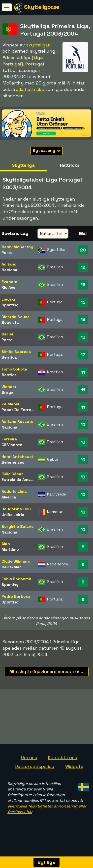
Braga (7, 392)
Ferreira (9, 439)
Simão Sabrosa (16, 352)
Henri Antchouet (18, 457)
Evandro (9, 282)
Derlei (7, 334)
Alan (6, 544)
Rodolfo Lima (14, 491)
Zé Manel (10, 404)
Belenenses (13, 462)
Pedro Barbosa (16, 596)
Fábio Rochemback (20, 579)
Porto (7, 253)
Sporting (10, 305)
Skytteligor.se (42, 7)
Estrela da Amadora (21, 480)
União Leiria (13, 515)
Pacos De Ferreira (19, 410)
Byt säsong (47, 151)
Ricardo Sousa (16, 317)
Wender (9, 387)
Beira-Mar (11, 567)
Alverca (9, 497)
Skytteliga (23, 165)
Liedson (9, 299)
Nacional (10, 270)
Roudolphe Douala (19, 509)
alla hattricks (30, 89)
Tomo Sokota (14, 369)
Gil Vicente (12, 445)
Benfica (9, 357)
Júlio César (12, 474)
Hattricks (70, 165)
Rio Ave (8, 287)
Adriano (9, 264)
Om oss (29, 766)
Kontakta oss (62, 766)
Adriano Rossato (17, 422)
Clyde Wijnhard (16, 561)
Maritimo (10, 549)
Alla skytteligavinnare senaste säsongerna (49, 672)
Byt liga (46, 862)
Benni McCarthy (17, 247)
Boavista (10, 322)
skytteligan (38, 45)
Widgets (74, 775)
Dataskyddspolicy (34, 775)
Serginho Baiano (18, 527)
